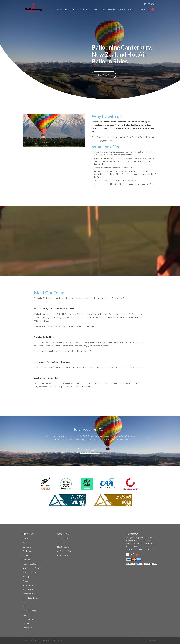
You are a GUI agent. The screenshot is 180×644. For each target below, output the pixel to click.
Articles (61, 640)
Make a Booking (29, 585)
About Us (70, 9)
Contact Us (144, 9)
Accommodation (29, 564)
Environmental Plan (31, 572)
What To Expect (126, 9)
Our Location (28, 555)
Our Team (27, 547)
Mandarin (154, 9)
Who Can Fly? (28, 619)
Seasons (26, 623)
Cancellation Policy (30, 598)
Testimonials (109, 9)
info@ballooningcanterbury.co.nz (140, 537)
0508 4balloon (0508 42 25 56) (139, 540)
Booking (83, 9)
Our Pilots (61, 542)
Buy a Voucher (29, 589)
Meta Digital (52, 640)
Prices (25, 581)
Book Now (104, 75)
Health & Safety (64, 547)
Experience (27, 615)
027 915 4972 (132, 546)
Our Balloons (28, 551)
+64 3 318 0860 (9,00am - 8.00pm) (141, 543)
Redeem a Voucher (30, 594)
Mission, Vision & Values (32, 568)
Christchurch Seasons (66, 551)
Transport (27, 560)
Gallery (96, 9)
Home (59, 9)
